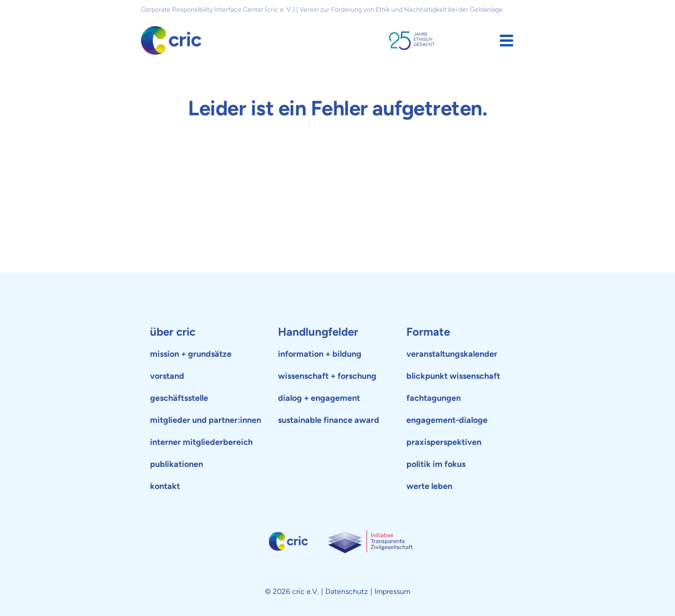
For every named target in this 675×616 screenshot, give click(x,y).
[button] (506, 41)
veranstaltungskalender (452, 354)
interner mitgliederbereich (201, 442)
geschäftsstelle (179, 398)
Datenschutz (347, 591)
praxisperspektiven (444, 442)
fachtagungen (434, 398)
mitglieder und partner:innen (206, 420)
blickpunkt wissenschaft (453, 376)
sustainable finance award (329, 420)
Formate (428, 332)
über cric (173, 332)
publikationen (176, 464)
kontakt (165, 486)
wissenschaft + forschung (327, 376)
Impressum (392, 591)
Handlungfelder (318, 332)
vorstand (167, 376)
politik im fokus (436, 464)
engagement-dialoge (447, 420)
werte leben (429, 486)
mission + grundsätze (191, 354)
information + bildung (320, 354)
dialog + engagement (319, 398)
